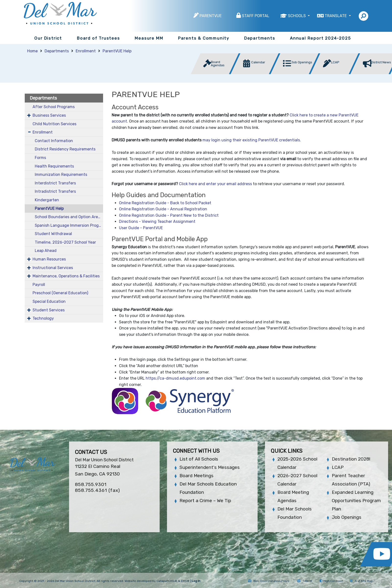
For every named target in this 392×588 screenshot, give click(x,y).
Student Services (49, 310)
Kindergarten (47, 200)
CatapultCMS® (167, 581)
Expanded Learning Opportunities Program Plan (356, 501)
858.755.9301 (91, 484)
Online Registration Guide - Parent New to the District (169, 215)
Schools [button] (297, 16)
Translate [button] (336, 16)
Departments (260, 38)
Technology (43, 318)
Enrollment (86, 51)
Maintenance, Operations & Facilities (66, 276)
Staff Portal (256, 16)
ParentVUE (211, 16)
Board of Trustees (98, 38)
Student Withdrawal (53, 234)
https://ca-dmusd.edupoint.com (175, 378)
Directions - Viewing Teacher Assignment (157, 221)
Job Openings (347, 517)
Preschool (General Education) (60, 293)
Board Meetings (196, 476)
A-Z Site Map (361, 581)
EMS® (185, 581)
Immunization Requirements (61, 175)
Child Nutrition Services (54, 124)
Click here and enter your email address (215, 184)
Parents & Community (204, 38)
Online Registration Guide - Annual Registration (163, 209)
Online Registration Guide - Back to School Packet (165, 203)
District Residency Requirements (65, 149)
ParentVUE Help (117, 51)
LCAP (338, 467)
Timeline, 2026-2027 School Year (65, 242)
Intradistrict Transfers (55, 191)
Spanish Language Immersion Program (69, 225)
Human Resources (49, 259)
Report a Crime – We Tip (205, 501)
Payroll (39, 285)
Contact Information (54, 141)
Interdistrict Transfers (55, 183)
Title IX (305, 581)
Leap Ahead (46, 251)
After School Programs (54, 107)
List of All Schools (199, 459)
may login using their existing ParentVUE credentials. (252, 140)
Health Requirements (54, 166)
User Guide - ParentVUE (141, 228)
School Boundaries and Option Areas (68, 217)
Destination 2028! (351, 459)
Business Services (49, 115)
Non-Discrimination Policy (269, 581)
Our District (48, 38)
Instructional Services (53, 268)
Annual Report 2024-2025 (320, 38)
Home (32, 51)
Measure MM (149, 38)
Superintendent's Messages (210, 467)
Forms (40, 158)
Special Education (49, 301)
